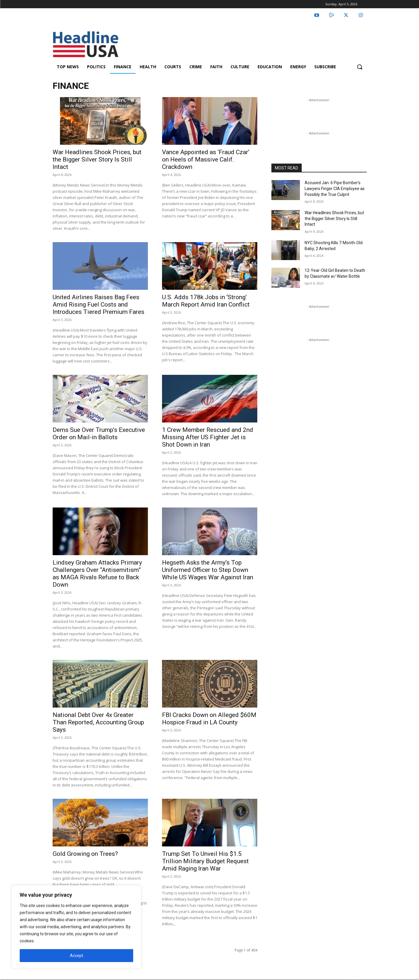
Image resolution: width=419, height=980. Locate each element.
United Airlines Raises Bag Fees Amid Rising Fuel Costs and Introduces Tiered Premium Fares (99, 305)
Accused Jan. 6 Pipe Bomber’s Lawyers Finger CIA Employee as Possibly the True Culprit (335, 188)
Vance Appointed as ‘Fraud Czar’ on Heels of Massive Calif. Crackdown (206, 159)
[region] (76, 927)
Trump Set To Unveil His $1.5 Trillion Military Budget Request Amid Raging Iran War (205, 861)
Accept (77, 956)
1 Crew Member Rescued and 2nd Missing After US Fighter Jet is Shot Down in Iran (208, 437)
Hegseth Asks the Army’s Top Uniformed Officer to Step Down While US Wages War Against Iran (208, 570)
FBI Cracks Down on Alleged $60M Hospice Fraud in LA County (209, 719)
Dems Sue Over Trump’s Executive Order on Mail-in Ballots (99, 434)
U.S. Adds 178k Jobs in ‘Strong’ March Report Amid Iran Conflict (206, 301)
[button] (360, 67)
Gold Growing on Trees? (85, 854)
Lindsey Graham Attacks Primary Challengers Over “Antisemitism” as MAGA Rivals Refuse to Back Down (97, 574)
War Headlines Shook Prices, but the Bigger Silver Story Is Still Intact (97, 159)
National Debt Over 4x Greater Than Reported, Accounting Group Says (98, 722)
